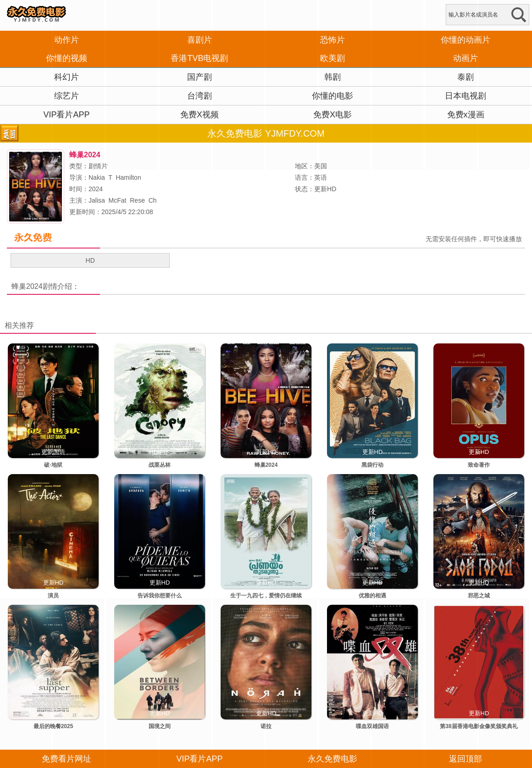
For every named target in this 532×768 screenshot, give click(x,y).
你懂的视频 (66, 58)
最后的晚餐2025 (53, 726)
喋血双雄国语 (372, 726)
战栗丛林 (160, 465)
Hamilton (128, 177)
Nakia (97, 177)
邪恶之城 (479, 596)
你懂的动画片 (465, 40)
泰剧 (465, 77)
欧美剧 (332, 58)
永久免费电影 (332, 759)
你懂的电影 (332, 96)
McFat (118, 200)
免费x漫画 (466, 115)
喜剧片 (199, 40)
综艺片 (66, 96)
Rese (137, 200)
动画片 (465, 58)
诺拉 (266, 726)
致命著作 (479, 465)
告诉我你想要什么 (160, 596)
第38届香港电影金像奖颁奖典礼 (479, 726)
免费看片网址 (66, 759)
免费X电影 (332, 115)
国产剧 (199, 77)
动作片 (66, 40)
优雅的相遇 (372, 596)
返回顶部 (465, 759)
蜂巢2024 (27, 286)
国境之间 (160, 726)
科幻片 (66, 77)
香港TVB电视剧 (199, 58)
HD (90, 260)
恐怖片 (332, 40)
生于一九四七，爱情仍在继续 (266, 596)
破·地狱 (53, 465)
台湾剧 (199, 96)
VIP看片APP (66, 115)
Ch (153, 200)
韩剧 (332, 77)
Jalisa (97, 200)
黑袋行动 (372, 465)
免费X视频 (199, 115)
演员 (53, 596)
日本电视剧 (465, 96)
